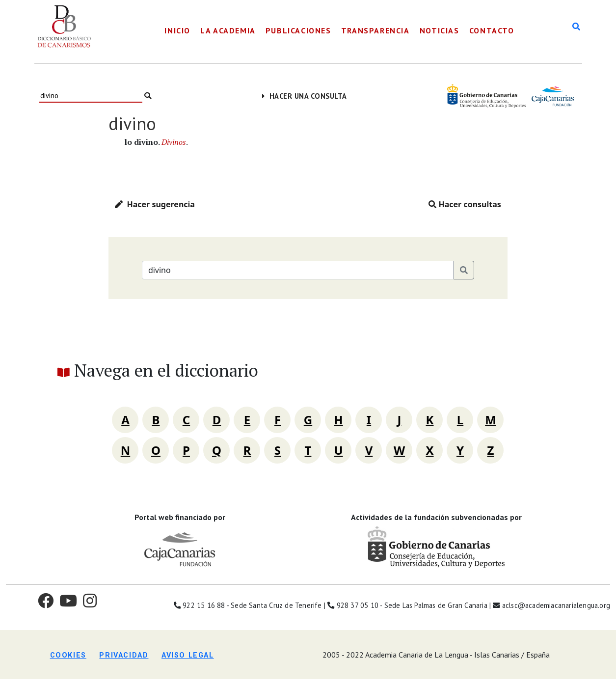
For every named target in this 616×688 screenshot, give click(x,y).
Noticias (440, 30)
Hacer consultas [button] (465, 204)
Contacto (492, 30)
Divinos (174, 142)
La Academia (228, 30)
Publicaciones (298, 30)
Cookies (68, 655)
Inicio (177, 30)
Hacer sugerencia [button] (155, 204)
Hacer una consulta (305, 96)
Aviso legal (188, 655)
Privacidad (124, 655)
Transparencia (375, 30)
